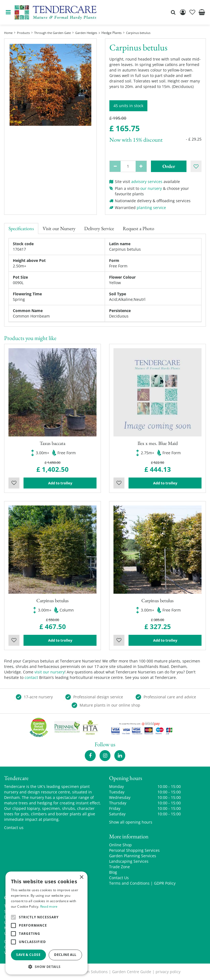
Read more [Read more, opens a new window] (49, 906)
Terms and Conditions (129, 883)
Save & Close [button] (28, 955)
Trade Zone (119, 867)
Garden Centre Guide (132, 972)
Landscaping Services (129, 861)
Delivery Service (99, 228)
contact (31, 677)
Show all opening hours (131, 822)
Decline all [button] (65, 955)
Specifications (21, 228)
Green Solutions (93, 972)
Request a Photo (138, 228)
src (173, 12)
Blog (113, 872)
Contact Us (119, 878)
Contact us (14, 828)
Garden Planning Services (133, 856)
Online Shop (120, 845)
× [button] (81, 877)
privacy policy (168, 972)
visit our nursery (49, 672)
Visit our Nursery (59, 228)
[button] (46, 966)
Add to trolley (60, 483)
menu (8, 12)
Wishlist (14, 483)
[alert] (46, 923)
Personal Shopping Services (134, 850)
